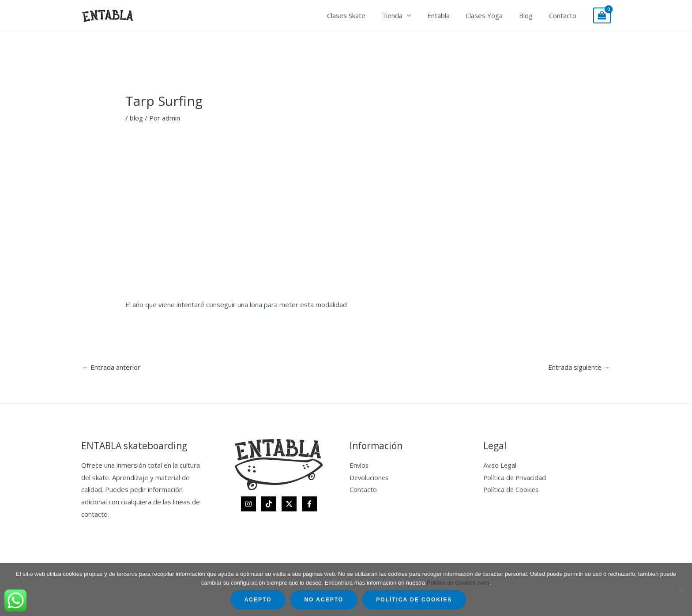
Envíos (359, 465)
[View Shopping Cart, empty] (602, 16)
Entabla (449, 15)
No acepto (324, 600)
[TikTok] (269, 504)
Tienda (405, 15)
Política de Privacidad (515, 477)
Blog (530, 15)
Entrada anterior (111, 367)
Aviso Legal (500, 465)
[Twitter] (289, 504)
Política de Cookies (512, 489)
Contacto (564, 15)
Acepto (258, 600)
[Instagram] (248, 504)
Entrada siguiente (579, 367)
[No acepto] (681, 590)
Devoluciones (370, 477)
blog (136, 118)
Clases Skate (363, 15)
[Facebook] (309, 504)
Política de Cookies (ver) (458, 583)
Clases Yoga (492, 15)
